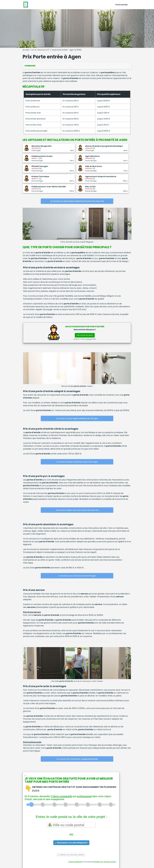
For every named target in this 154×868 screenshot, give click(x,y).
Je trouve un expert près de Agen (77, 418)
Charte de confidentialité (75, 862)
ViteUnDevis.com (98, 862)
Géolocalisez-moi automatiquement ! (71, 843)
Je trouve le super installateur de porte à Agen (77, 462)
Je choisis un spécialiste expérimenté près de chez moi (77, 201)
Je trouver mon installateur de (77, 759)
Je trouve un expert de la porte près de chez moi (77, 510)
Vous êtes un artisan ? (110, 862)
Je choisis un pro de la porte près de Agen (77, 576)
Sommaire (30, 66)
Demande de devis (85, 335)
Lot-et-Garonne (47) (40, 50)
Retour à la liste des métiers (71, 855)
